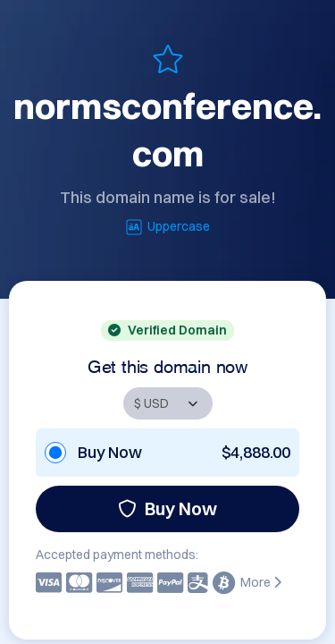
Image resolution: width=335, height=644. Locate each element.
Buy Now (167, 508)
